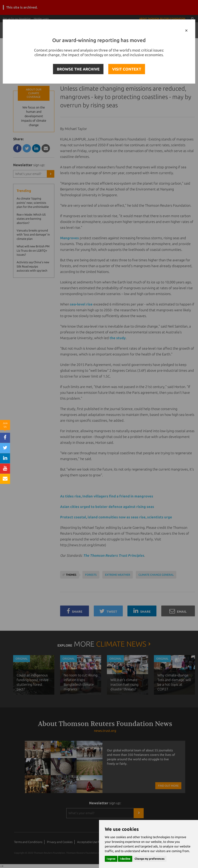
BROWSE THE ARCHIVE (78, 69)
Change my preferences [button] (150, 859)
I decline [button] (125, 859)
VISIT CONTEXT (127, 69)
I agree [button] (111, 859)
